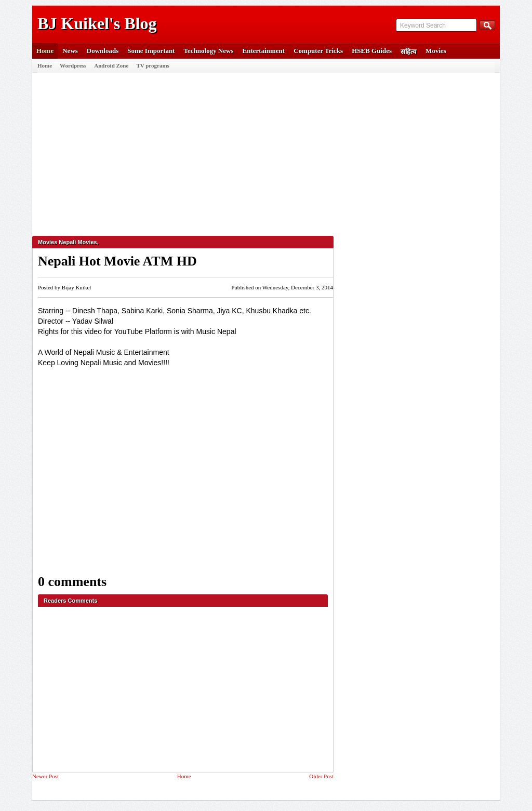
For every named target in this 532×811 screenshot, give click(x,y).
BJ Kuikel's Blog (97, 23)
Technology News (209, 51)
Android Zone (111, 65)
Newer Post (45, 776)
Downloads (103, 51)
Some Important (151, 51)
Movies (436, 51)
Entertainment (264, 51)
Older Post (321, 776)
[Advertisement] (263, 150)
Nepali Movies (78, 242)
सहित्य (409, 52)
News (70, 51)
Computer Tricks (318, 51)
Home (45, 51)
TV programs (152, 65)
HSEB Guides (372, 51)
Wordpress (73, 65)
